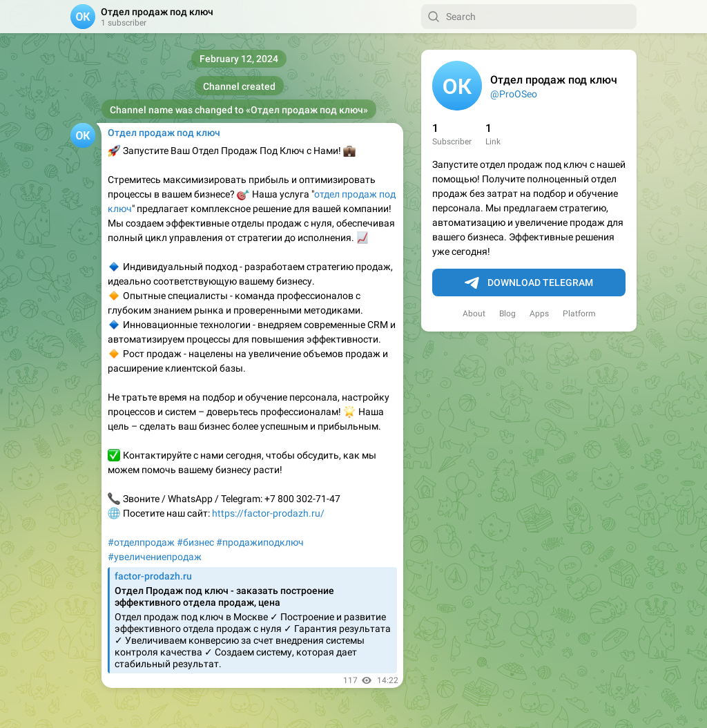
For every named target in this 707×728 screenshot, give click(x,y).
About (474, 314)
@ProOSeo (514, 94)
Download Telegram (529, 283)
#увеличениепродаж (155, 557)
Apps (539, 314)
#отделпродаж (141, 542)
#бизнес (195, 542)
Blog (507, 314)
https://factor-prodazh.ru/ (268, 513)
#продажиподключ (260, 542)
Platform (579, 314)
